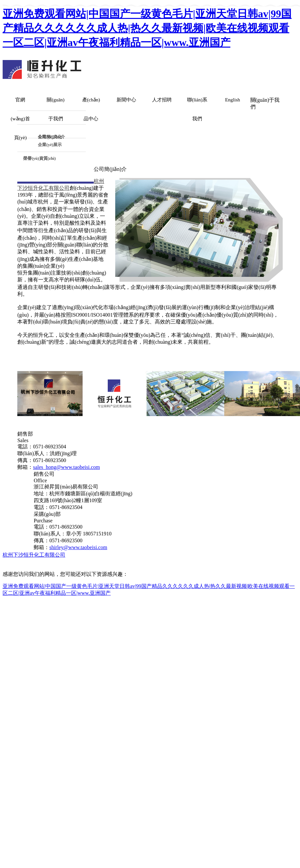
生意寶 (273, 555)
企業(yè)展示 (50, 145)
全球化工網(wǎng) (242, 555)
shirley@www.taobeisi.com (78, 547)
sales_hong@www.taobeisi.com (66, 467)
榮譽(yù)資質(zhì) (39, 158)
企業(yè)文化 (50, 136)
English (232, 100)
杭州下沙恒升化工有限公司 (34, 555)
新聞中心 (126, 100)
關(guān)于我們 (55, 109)
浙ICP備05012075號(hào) (56, 562)
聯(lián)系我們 (197, 109)
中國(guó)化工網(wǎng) (194, 555)
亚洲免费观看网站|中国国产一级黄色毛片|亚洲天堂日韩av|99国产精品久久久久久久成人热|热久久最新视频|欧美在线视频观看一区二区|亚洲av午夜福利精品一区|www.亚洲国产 (147, 28)
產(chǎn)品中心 (91, 109)
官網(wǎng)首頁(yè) (20, 119)
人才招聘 (162, 100)
